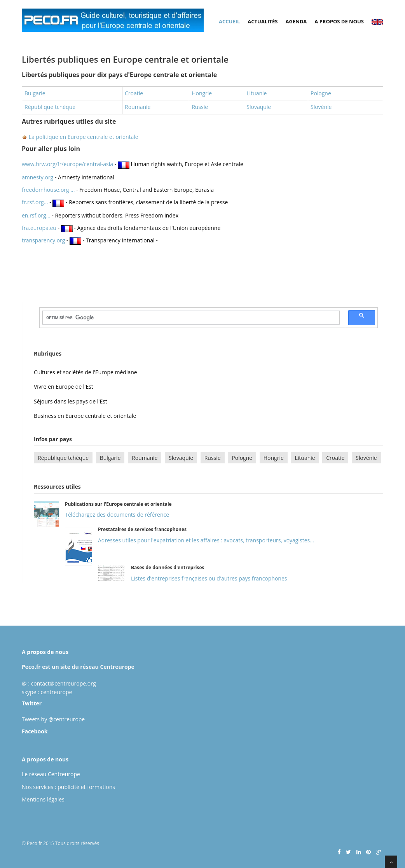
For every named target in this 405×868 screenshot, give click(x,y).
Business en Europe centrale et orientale (85, 416)
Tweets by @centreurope (53, 719)
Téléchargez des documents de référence (117, 515)
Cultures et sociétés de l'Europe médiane (86, 372)
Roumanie (138, 107)
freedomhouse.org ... (48, 190)
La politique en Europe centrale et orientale (83, 137)
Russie (200, 107)
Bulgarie (35, 93)
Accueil (229, 21)
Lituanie (257, 93)
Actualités (263, 21)
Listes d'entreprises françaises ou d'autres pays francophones (209, 578)
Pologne (321, 93)
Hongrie (202, 93)
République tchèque (50, 107)
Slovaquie (259, 107)
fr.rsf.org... (35, 202)
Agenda (296, 21)
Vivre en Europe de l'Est (64, 387)
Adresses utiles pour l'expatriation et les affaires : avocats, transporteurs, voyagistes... (206, 540)
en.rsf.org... (36, 215)
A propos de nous (339, 21)
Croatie (134, 93)
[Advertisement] (163, 267)
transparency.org (43, 240)
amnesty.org (38, 177)
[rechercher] (188, 317)
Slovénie (321, 107)
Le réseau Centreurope (51, 774)
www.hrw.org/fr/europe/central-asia (68, 164)
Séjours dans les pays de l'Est (71, 401)
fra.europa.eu (39, 228)
